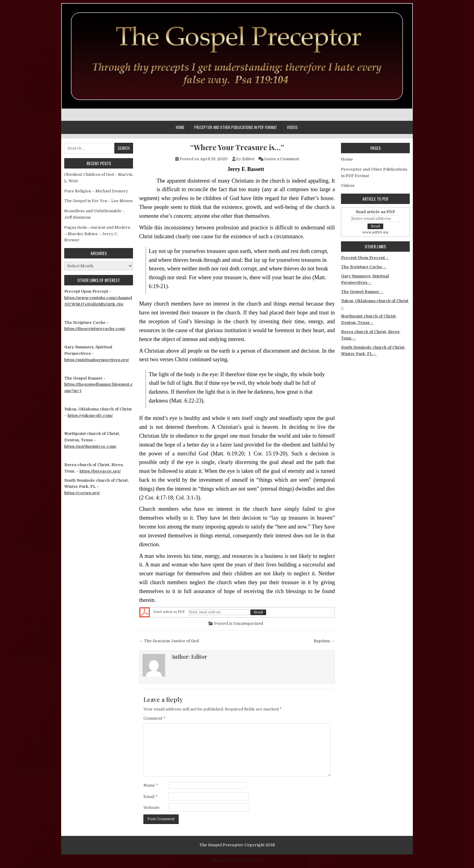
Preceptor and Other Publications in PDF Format (236, 127)
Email (150, 797)
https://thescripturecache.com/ (95, 329)
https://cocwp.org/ (82, 493)
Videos (292, 127)
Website (152, 808)
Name (151, 785)
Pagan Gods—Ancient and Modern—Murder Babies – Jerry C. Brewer (97, 234)
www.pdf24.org (375, 232)
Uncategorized (248, 623)
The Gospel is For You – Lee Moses (98, 201)
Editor (248, 159)
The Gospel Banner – (362, 292)
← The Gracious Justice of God (169, 641)
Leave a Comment (282, 159)
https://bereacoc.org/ (100, 471)
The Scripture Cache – (364, 267)
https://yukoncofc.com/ (90, 415)
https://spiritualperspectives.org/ (97, 360)
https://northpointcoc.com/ (90, 446)
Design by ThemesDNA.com (237, 860)
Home (180, 127)
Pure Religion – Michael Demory (96, 191)
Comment (154, 718)
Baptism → (324, 641)
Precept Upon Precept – (365, 258)
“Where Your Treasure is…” (237, 147)
